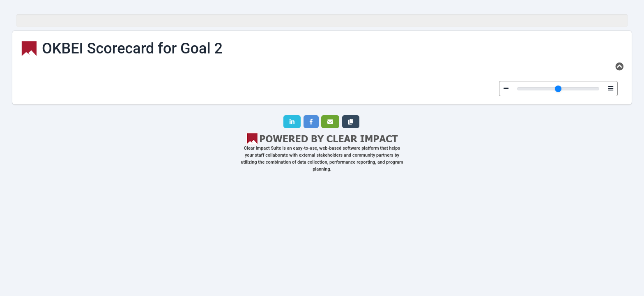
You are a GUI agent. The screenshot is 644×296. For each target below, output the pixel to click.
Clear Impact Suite (263, 148)
